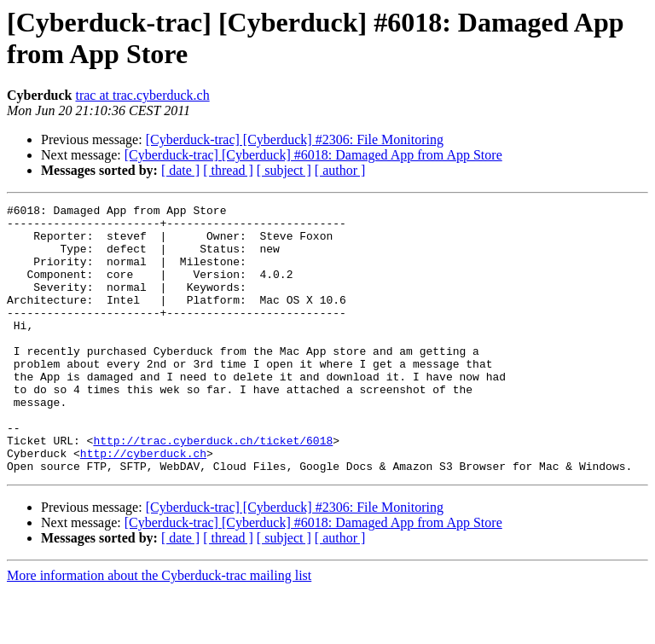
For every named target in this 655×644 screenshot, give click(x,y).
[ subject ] (284, 170)
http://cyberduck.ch (143, 504)
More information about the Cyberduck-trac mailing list (159, 629)
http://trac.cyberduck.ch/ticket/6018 (213, 489)
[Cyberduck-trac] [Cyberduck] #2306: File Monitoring (295, 139)
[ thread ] (228, 170)
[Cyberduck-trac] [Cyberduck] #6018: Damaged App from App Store (313, 155)
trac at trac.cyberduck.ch (142, 95)
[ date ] (180, 170)
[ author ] (340, 170)
